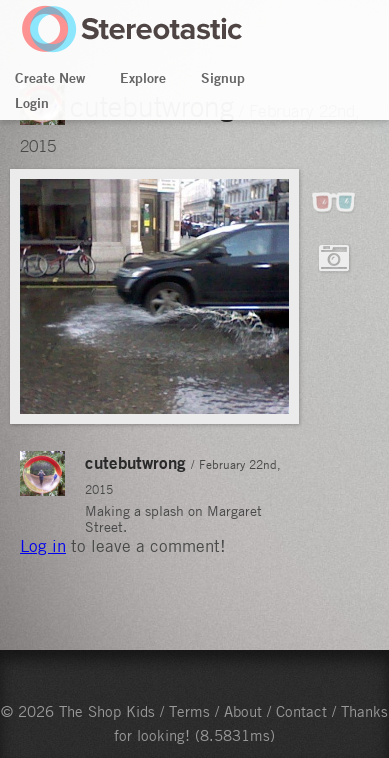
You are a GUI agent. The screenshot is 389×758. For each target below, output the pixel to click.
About (243, 711)
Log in (43, 546)
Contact (301, 711)
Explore (143, 78)
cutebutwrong (135, 462)
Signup (223, 78)
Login (32, 103)
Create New (50, 78)
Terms (189, 711)
